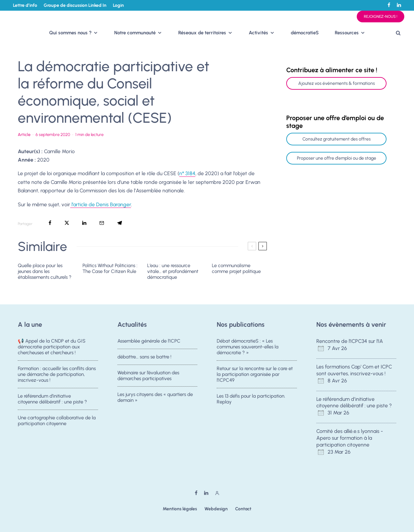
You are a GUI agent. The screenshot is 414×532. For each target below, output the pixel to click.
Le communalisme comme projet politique (236, 268)
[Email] (102, 223)
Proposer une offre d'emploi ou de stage (337, 158)
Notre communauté (135, 33)
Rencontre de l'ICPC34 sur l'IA (350, 341)
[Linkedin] (399, 5)
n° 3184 (187, 173)
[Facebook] (389, 5)
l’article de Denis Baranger (101, 204)
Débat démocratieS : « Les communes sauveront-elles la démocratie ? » (248, 347)
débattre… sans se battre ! (144, 357)
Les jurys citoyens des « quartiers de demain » (155, 400)
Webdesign (216, 509)
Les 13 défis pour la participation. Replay (251, 400)
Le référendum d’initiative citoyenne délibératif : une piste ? (52, 400)
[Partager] (50, 223)
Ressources (347, 33)
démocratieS (305, 33)
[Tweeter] (67, 223)
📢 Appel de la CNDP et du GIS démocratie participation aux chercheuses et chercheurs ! (52, 347)
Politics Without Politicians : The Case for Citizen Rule (110, 268)
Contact (243, 509)
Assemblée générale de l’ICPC (149, 341)
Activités (258, 33)
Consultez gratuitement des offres (337, 139)
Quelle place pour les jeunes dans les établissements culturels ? (45, 271)
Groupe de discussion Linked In (75, 5)
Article (24, 135)
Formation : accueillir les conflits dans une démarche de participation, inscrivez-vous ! (57, 374)
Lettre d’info (25, 5)
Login (118, 5)
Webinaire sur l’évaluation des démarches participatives (148, 376)
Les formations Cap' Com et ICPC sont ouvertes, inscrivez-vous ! (354, 370)
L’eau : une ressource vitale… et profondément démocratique (173, 271)
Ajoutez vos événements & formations (337, 83)
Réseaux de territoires (202, 33)
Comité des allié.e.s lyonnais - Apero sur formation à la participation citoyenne (350, 438)
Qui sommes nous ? (70, 33)
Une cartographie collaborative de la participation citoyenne (57, 423)
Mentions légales (180, 509)
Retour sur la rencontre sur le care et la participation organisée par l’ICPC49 (255, 374)
